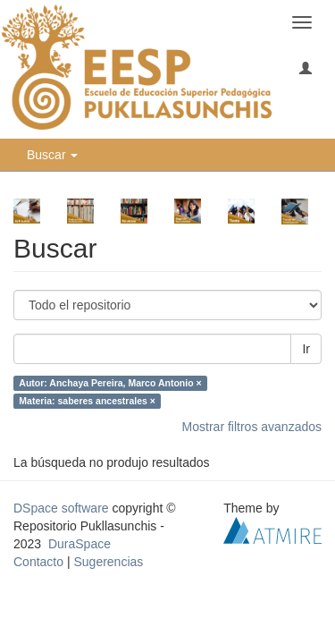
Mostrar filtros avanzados (252, 427)
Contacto (38, 562)
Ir (306, 349)
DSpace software (61, 508)
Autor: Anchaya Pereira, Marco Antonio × (110, 383)
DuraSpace (80, 544)
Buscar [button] (52, 155)
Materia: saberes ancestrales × (87, 401)
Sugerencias (108, 562)
